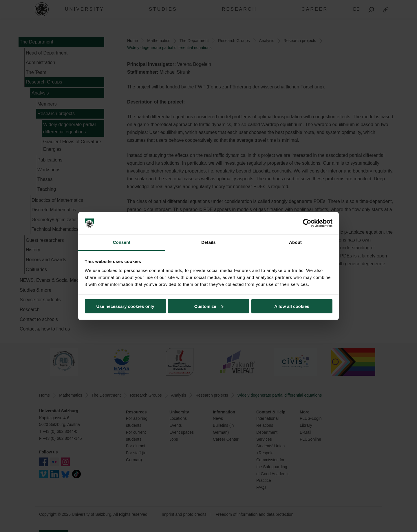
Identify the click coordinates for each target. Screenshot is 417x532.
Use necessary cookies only (125, 306)
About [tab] (295, 242)
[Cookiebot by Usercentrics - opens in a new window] (307, 223)
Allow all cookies (292, 306)
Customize (209, 306)
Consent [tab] (122, 242)
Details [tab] (209, 242)
